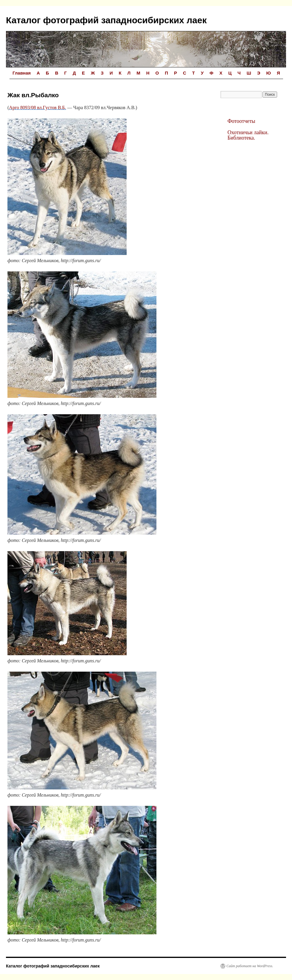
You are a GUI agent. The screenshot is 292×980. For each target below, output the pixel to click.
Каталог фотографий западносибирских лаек (106, 20)
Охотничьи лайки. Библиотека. (248, 135)
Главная (22, 73)
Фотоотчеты (241, 121)
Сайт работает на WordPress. (250, 966)
